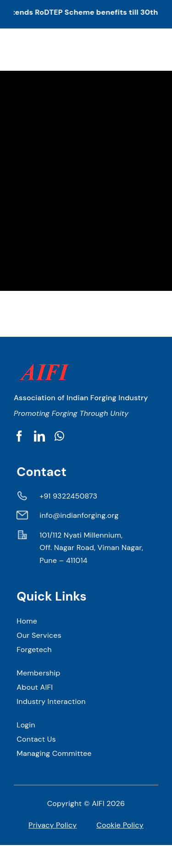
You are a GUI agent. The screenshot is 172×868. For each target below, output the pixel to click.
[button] (86, 14)
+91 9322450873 (68, 496)
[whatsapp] (59, 436)
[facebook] (19, 436)
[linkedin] (39, 436)
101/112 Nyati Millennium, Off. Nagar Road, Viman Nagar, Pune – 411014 (91, 548)
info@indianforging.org (79, 515)
